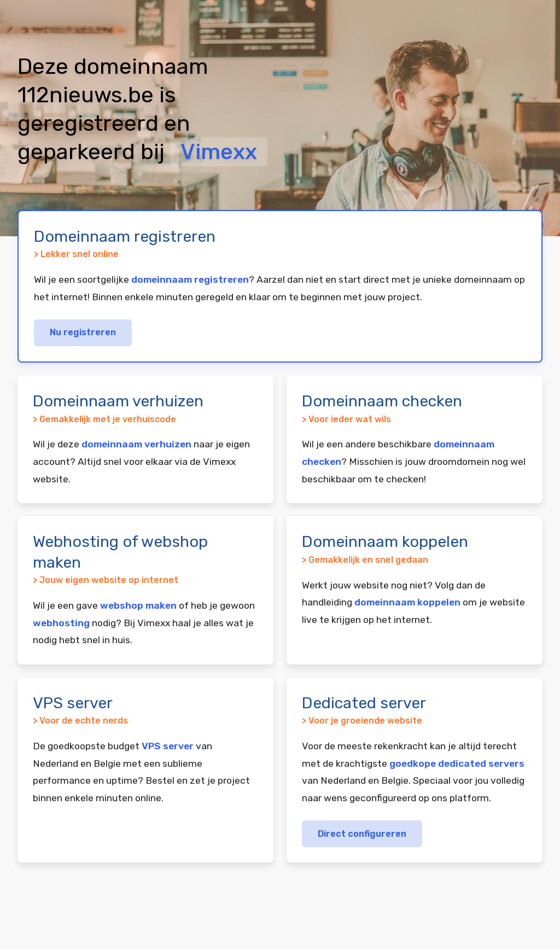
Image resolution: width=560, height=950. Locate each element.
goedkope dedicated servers (457, 764)
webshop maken (138, 605)
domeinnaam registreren (190, 279)
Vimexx (219, 152)
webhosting (61, 623)
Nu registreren (83, 332)
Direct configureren (362, 834)
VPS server (168, 746)
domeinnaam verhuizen (136, 444)
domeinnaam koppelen (407, 602)
